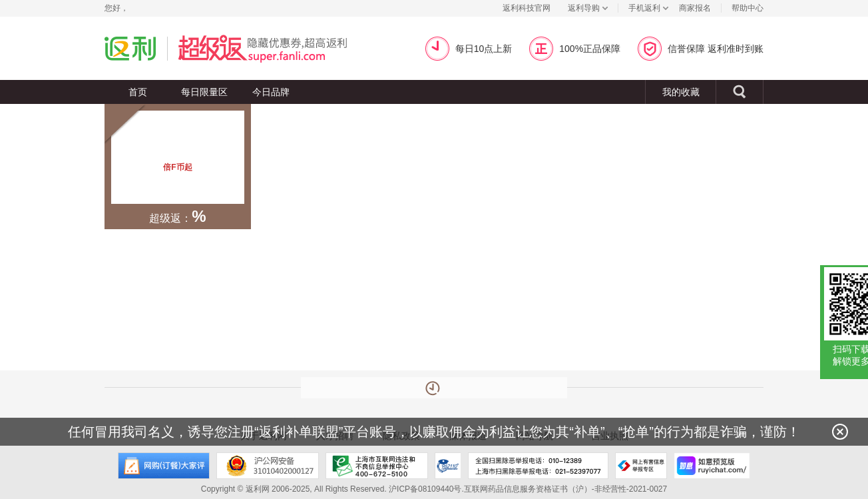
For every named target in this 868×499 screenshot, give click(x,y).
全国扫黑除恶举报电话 (538, 466)
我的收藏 (681, 92)
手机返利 (644, 8)
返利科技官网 (527, 8)
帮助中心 (748, 8)
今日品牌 (271, 92)
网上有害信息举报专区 (641, 466)
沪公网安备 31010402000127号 (268, 466)
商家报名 (695, 8)
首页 (138, 92)
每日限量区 (204, 92)
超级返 (279, 48)
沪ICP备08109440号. (426, 489)
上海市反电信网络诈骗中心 (448, 466)
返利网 (130, 48)
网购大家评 (164, 466)
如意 (712, 466)
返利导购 (584, 8)
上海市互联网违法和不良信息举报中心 (377, 466)
